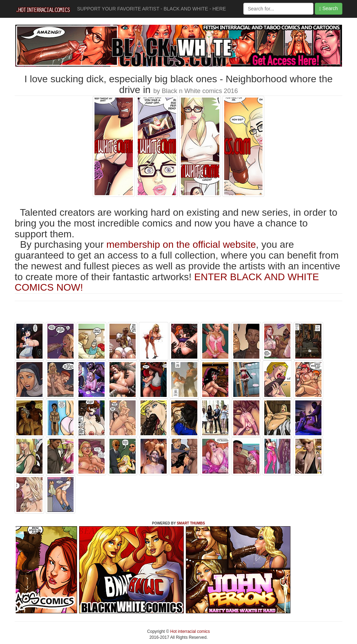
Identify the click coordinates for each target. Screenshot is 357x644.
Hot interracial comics (189, 631)
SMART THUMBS (191, 523)
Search (329, 9)
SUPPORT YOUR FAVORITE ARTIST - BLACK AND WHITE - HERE (151, 9)
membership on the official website (181, 244)
